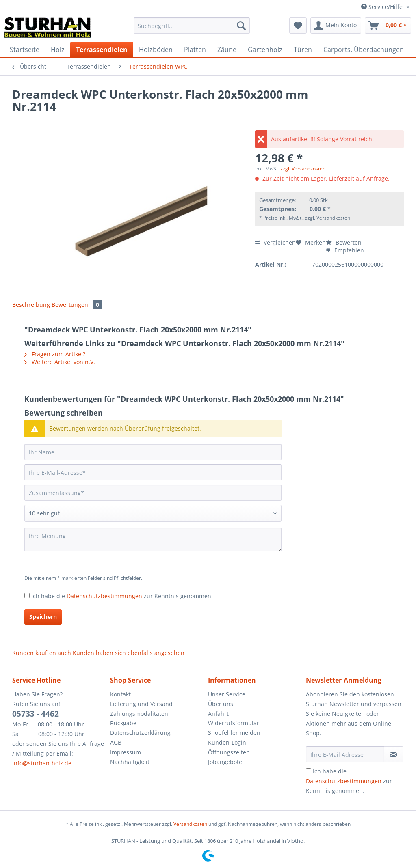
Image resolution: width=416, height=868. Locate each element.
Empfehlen (345, 250)
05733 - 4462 (36, 714)
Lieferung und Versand (141, 704)
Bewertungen (77, 305)
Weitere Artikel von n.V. (60, 362)
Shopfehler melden (234, 733)
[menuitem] (192, 29)
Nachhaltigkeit (130, 762)
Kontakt (120, 694)
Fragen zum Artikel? (55, 354)
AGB (116, 742)
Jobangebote (225, 762)
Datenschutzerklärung (140, 733)
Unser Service (227, 694)
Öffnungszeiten (229, 752)
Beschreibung (31, 305)
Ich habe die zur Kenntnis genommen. (122, 596)
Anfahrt (218, 714)
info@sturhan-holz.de (42, 763)
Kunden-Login (227, 742)
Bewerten (344, 242)
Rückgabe (123, 723)
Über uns (221, 704)
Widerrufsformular (234, 723)
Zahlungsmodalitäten (139, 714)
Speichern (43, 617)
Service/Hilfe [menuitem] (383, 7)
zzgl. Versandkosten (303, 169)
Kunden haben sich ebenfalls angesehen (129, 653)
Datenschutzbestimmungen (104, 596)
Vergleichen (275, 242)
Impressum (126, 752)
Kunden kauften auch (42, 653)
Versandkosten (190, 824)
